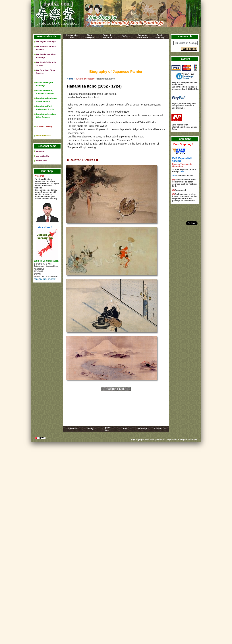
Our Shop (47, 171)
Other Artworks (43, 136)
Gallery (90, 429)
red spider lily (43, 156)
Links (125, 429)
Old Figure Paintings (46, 42)
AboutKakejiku (89, 36)
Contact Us (160, 429)
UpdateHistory (107, 429)
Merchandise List (47, 36)
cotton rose (42, 161)
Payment (185, 59)
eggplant (40, 151)
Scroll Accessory (44, 126)
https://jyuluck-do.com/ (45, 279)
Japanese (72, 429)
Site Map (142, 429)
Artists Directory (85, 79)
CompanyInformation (142, 36)
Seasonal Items (47, 146)
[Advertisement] (116, 55)
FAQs (125, 36)
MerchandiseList (72, 36)
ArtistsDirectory (160, 36)
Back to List (116, 389)
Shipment (185, 139)
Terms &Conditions (107, 36)
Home (70, 79)
